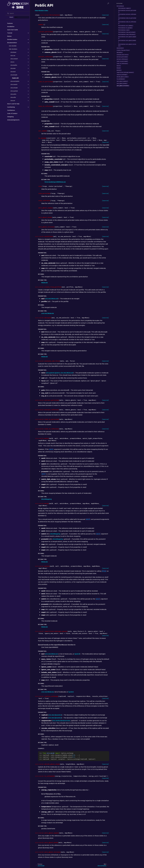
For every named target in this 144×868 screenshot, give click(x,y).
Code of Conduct (12, 113)
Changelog (10, 117)
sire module (13, 46)
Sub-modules (13, 49)
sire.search (14, 84)
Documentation (12, 43)
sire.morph (14, 75)
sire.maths (14, 65)
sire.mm (13, 68)
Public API (15, 78)
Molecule (44, 283)
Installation (11, 27)
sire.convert (14, 59)
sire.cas (13, 56)
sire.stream (14, 88)
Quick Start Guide (13, 30)
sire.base (13, 52)
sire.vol (13, 101)
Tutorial (10, 33)
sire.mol (13, 72)
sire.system (14, 91)
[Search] (18, 13)
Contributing (11, 107)
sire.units (13, 94)
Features (10, 23)
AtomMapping (46, 499)
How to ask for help (13, 104)
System (71, 692)
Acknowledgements (13, 120)
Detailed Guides (12, 39)
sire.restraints (15, 81)
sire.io (12, 62)
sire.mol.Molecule (48, 313)
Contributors (11, 110)
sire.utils (13, 97)
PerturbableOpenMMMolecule (55, 182)
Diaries (9, 36)
